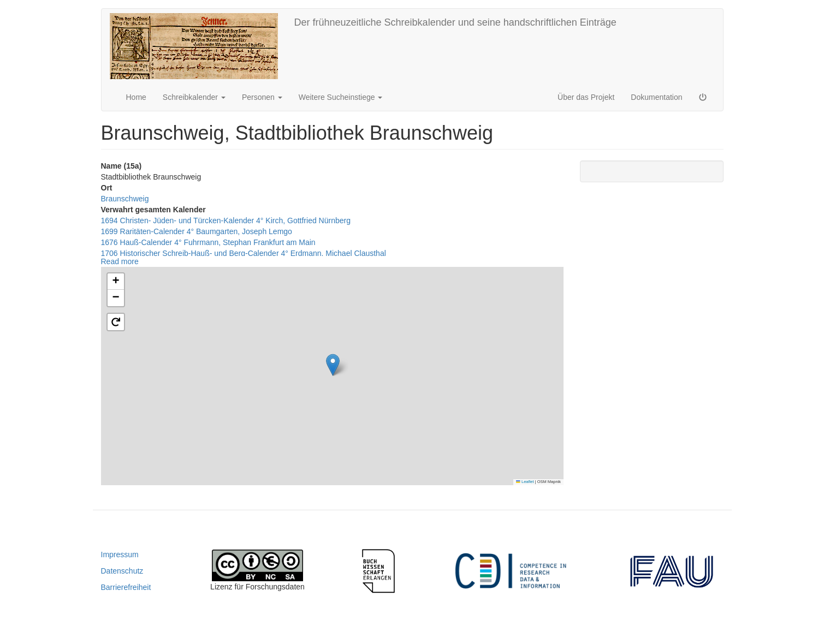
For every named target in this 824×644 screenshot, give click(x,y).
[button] (333, 365)
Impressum (120, 554)
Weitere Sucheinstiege (341, 97)
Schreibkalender (194, 97)
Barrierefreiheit (126, 587)
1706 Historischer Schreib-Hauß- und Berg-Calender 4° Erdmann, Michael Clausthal (244, 253)
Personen (262, 97)
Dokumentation (656, 97)
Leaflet (525, 482)
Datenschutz (122, 571)
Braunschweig (125, 199)
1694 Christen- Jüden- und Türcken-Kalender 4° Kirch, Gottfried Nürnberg (226, 220)
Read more (120, 261)
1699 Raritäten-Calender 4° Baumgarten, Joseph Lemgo (197, 231)
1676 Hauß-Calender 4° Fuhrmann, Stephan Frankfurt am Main (208, 242)
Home (136, 97)
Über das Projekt (586, 97)
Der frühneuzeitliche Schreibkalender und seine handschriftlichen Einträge (455, 22)
